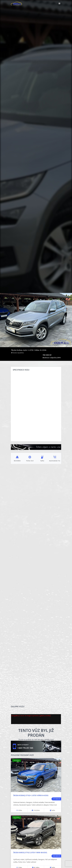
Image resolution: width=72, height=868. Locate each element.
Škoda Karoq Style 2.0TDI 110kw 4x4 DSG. (30, 853)
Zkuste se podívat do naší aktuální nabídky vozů (36, 740)
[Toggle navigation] (59, 4)
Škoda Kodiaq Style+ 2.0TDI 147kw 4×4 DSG (31, 795)
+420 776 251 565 (25, 748)
